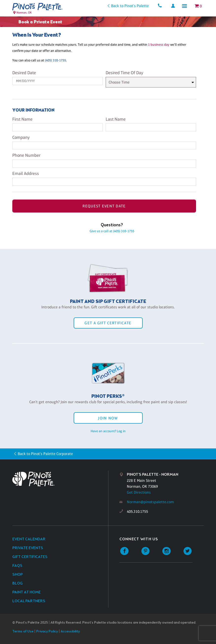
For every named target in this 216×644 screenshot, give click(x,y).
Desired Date (24, 73)
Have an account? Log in (108, 431)
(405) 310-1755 (55, 60)
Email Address (26, 173)
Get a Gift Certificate (108, 323)
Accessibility (70, 632)
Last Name (116, 119)
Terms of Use (23, 632)
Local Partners (29, 601)
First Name (22, 119)
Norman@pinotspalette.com (150, 502)
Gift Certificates (30, 557)
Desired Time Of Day (124, 73)
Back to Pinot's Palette (130, 6)
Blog (17, 583)
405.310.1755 (137, 511)
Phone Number (26, 155)
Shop (18, 575)
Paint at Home (26, 592)
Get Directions (139, 492)
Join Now (108, 418)
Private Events (28, 548)
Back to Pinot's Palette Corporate (45, 454)
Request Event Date (104, 206)
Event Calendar (29, 539)
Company (21, 137)
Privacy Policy (47, 632)
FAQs (17, 566)
